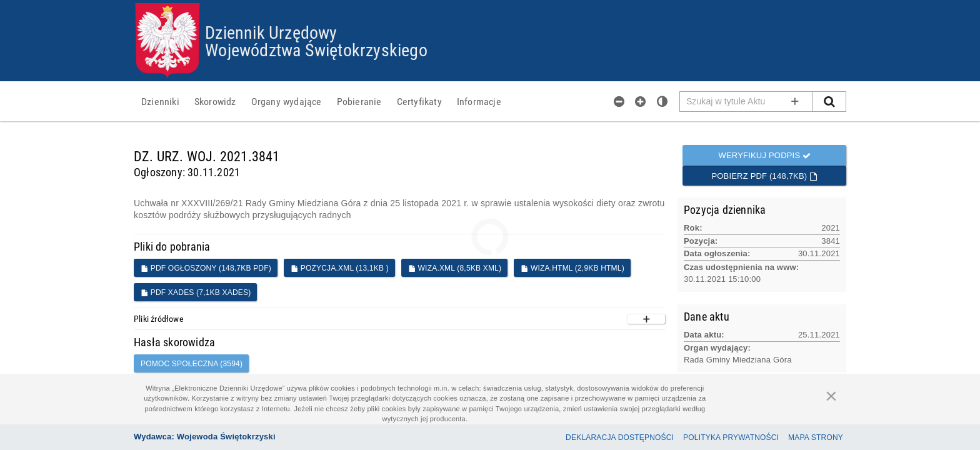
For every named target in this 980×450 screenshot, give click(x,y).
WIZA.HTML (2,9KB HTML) (572, 268)
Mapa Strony (816, 437)
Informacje (479, 101)
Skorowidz (215, 101)
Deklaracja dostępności (620, 437)
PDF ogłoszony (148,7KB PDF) (206, 268)
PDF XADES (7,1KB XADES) (196, 292)
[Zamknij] (831, 396)
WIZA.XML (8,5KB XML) (455, 268)
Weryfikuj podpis (764, 155)
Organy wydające (287, 101)
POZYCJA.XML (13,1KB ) (340, 268)
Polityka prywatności (731, 437)
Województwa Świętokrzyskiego (316, 49)
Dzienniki (160, 101)
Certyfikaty (419, 101)
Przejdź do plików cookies (490, 3)
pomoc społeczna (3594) (192, 364)
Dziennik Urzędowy (271, 32)
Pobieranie (359, 101)
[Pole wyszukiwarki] (747, 102)
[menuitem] (160, 101)
